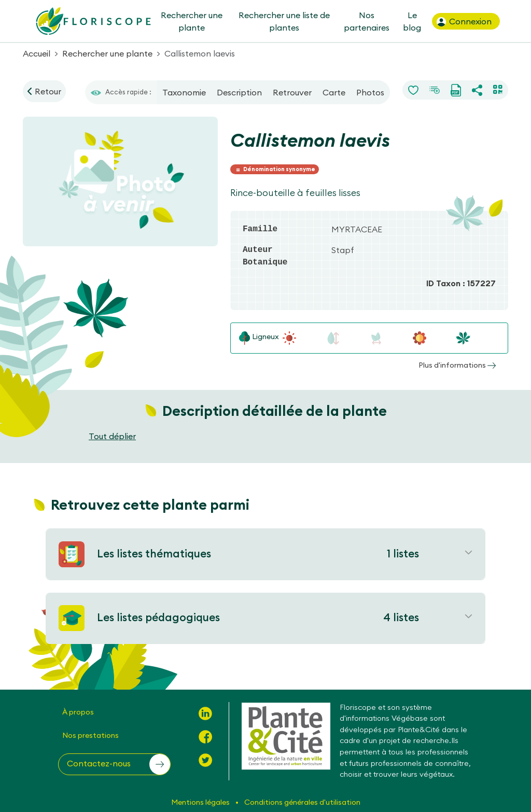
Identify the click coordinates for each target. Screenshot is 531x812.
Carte (334, 92)
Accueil (37, 53)
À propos (78, 712)
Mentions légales (201, 802)
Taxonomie (184, 92)
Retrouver (292, 92)
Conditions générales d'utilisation (302, 802)
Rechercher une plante (191, 21)
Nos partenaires (367, 21)
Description (239, 92)
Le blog (412, 21)
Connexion (463, 22)
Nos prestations (90, 735)
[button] (114, 764)
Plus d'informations (457, 365)
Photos (370, 92)
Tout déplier (112, 436)
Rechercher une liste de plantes (284, 21)
